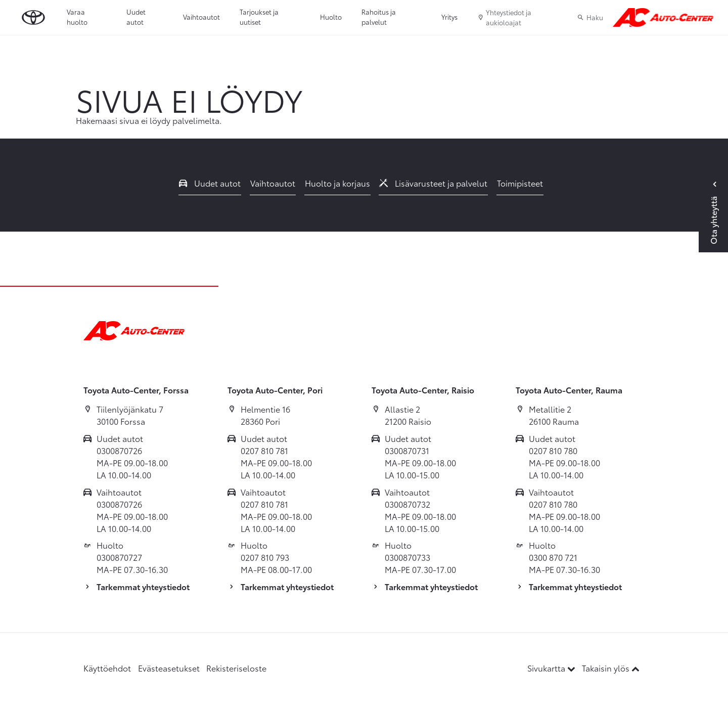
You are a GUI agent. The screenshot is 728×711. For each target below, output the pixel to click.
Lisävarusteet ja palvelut (433, 183)
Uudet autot (136, 17)
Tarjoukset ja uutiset (259, 17)
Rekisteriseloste (236, 668)
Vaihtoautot (201, 17)
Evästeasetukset (169, 668)
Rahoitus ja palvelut (379, 17)
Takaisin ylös (611, 668)
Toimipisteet (520, 183)
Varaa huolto (77, 17)
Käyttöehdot (107, 668)
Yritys (449, 17)
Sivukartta (552, 668)
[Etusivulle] (663, 18)
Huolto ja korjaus (337, 183)
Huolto (331, 17)
